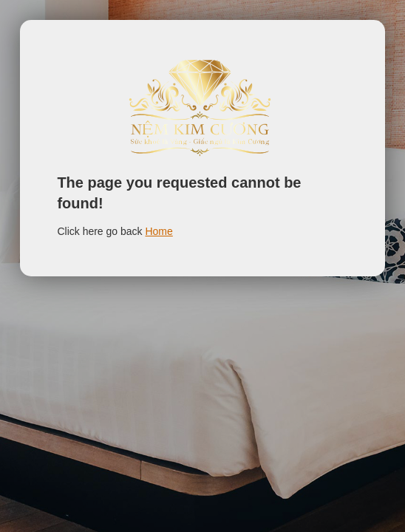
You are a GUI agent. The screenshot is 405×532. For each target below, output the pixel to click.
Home (159, 231)
